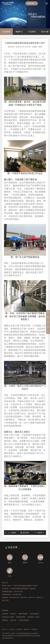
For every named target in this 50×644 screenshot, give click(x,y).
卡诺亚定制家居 (24, 620)
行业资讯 (32, 32)
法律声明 (19, 629)
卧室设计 (13, 614)
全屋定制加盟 (21, 617)
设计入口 (5, 629)
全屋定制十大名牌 (33, 617)
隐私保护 (27, 629)
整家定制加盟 (23, 614)
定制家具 (5, 620)
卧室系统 (5, 614)
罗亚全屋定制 (34, 614)
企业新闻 (6, 32)
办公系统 (12, 629)
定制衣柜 (13, 620)
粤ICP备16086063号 (8, 636)
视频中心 (19, 32)
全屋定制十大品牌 (8, 617)
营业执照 (34, 629)
